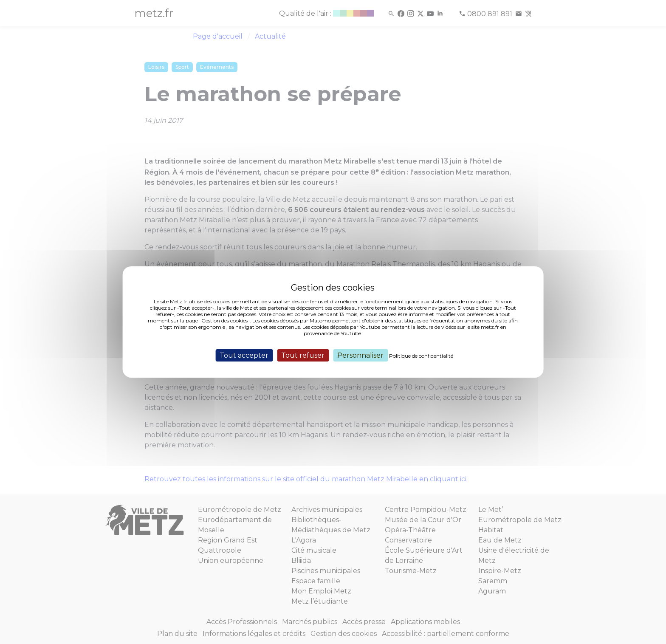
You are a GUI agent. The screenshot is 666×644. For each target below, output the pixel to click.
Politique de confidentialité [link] (421, 356)
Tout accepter (244, 355)
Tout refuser (303, 355)
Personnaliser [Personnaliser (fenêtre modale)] (360, 355)
